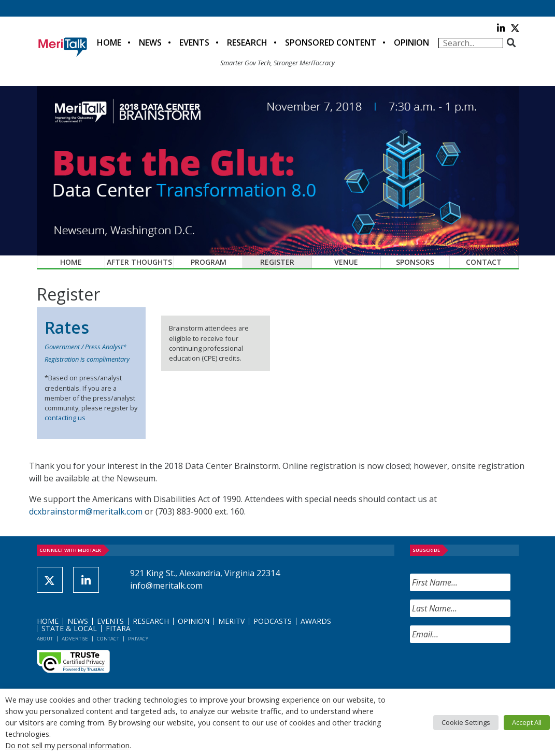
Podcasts (273, 621)
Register (277, 262)
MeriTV (231, 621)
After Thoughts (139, 262)
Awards (316, 621)
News (150, 42)
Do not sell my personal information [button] (67, 745)
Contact (484, 262)
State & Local (69, 628)
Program (209, 262)
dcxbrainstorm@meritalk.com (86, 511)
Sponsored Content (331, 42)
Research (247, 42)
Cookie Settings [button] (466, 722)
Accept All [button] (527, 722)
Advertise (75, 639)
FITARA (118, 628)
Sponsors (415, 262)
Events (194, 42)
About (45, 639)
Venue (346, 262)
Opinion (411, 42)
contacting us (65, 418)
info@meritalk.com (166, 586)
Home (109, 42)
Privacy (138, 639)
